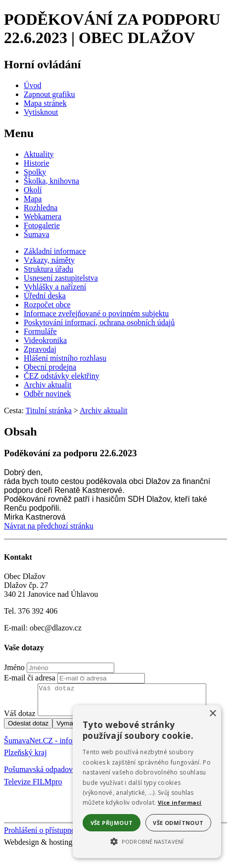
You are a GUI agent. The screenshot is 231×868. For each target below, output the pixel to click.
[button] (147, 841)
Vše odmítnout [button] (178, 823)
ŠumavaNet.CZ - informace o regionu (64, 747)
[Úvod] (33, 85)
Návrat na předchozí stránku (49, 526)
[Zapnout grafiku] (49, 94)
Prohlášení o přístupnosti (43, 836)
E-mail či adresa (30, 678)
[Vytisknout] (41, 112)
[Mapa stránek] (45, 103)
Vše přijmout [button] (112, 823)
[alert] (147, 782)
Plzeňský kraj (25, 758)
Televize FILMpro (33, 788)
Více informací (180, 802)
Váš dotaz (20, 719)
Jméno (14, 667)
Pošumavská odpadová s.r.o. (49, 775)
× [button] (212, 714)
